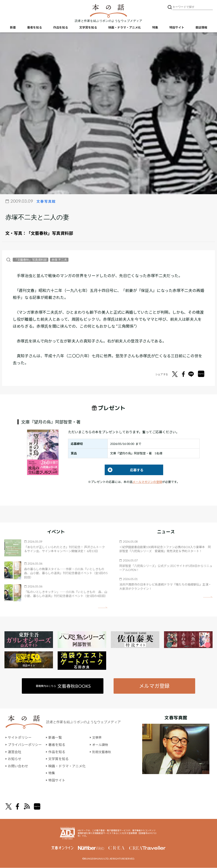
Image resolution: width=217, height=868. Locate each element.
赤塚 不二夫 (59, 260)
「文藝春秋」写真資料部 (50, 233)
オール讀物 (101, 745)
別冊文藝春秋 (102, 752)
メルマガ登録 (154, 686)
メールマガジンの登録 (147, 482)
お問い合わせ (18, 766)
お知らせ (15, 759)
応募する (124, 470)
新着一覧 (55, 738)
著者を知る (35, 28)
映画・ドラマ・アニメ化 (125, 28)
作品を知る (61, 28)
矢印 (103, 607)
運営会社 (15, 752)
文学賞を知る (88, 28)
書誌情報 (201, 28)
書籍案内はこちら (63, 686)
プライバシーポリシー (25, 745)
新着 (13, 28)
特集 (155, 28)
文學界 (97, 738)
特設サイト (177, 28)
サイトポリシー (20, 738)
